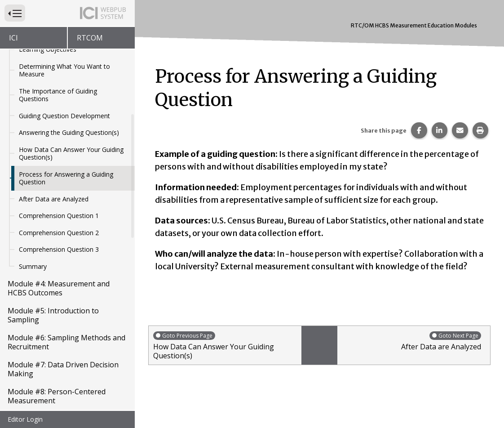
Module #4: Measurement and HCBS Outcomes (59, 288)
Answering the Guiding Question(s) (69, 132)
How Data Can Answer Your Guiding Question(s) (71, 154)
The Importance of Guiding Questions (58, 95)
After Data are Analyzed (54, 199)
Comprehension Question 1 (59, 216)
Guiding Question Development (64, 116)
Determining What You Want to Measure (64, 70)
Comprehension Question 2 (59, 233)
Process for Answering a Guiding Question (66, 178)
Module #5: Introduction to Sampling (53, 315)
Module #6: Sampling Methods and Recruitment (66, 342)
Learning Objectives (48, 49)
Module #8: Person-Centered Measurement (57, 396)
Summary (33, 266)
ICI (13, 38)
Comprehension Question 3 (59, 249)
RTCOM (90, 38)
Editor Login (25, 419)
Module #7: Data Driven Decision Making (63, 369)
